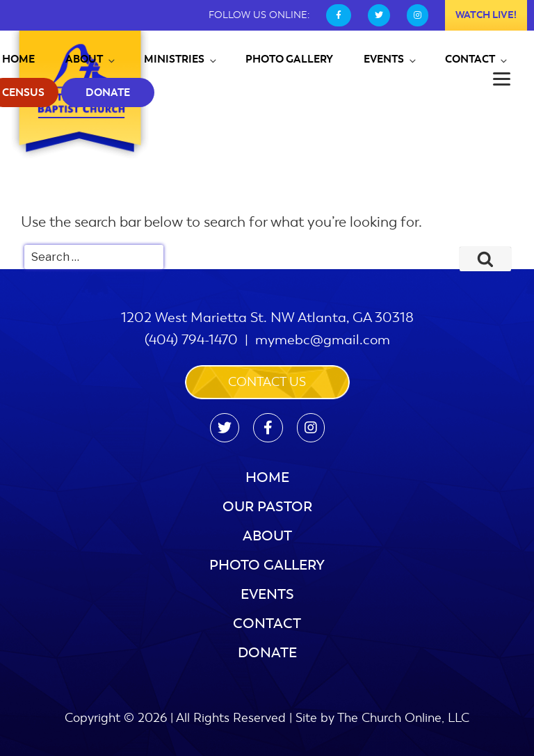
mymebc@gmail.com (323, 340)
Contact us (267, 382)
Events (391, 59)
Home (267, 477)
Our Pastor (267, 507)
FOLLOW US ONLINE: (259, 15)
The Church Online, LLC (403, 718)
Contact (477, 59)
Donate (108, 93)
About (91, 59)
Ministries (181, 59)
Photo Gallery (289, 59)
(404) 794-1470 (191, 340)
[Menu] (502, 78)
